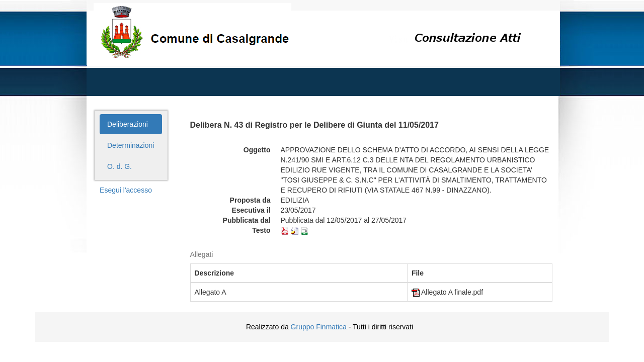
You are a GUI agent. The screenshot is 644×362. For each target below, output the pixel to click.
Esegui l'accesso (126, 190)
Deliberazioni (128, 124)
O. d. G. (119, 166)
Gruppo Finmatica (319, 327)
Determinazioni (131, 145)
